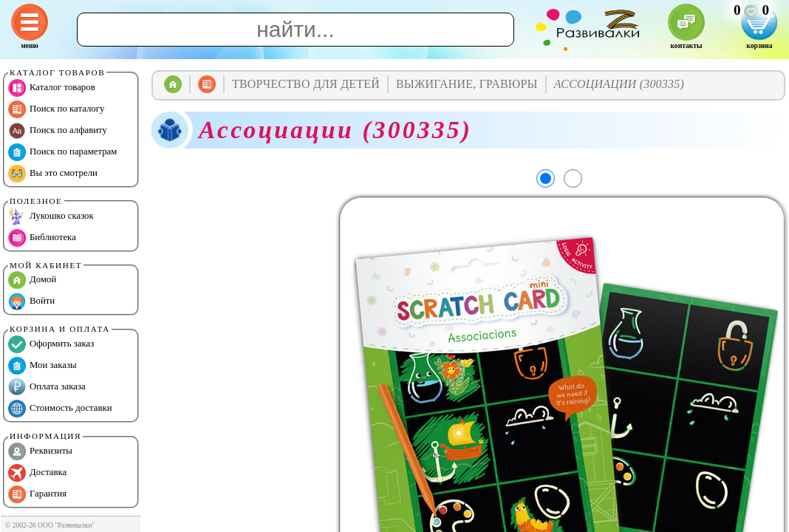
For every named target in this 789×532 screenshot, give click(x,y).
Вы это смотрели (53, 174)
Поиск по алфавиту (58, 131)
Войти (31, 301)
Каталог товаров (52, 88)
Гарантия (37, 494)
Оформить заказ (51, 344)
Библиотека (42, 238)
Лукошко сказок (51, 216)
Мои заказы (42, 366)
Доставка (37, 473)
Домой (32, 280)
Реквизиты (40, 451)
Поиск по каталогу (56, 109)
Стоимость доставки (60, 409)
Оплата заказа (47, 387)
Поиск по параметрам (62, 152)
